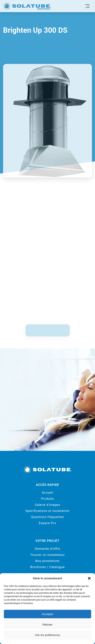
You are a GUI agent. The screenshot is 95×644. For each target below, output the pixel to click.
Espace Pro (47, 523)
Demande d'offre (47, 549)
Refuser (48, 624)
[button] (89, 578)
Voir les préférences (48, 635)
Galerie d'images (47, 505)
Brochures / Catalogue (47, 567)
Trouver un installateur (47, 555)
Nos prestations (47, 561)
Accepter (47, 614)
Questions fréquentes (47, 517)
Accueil (47, 493)
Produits (47, 499)
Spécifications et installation (47, 511)
